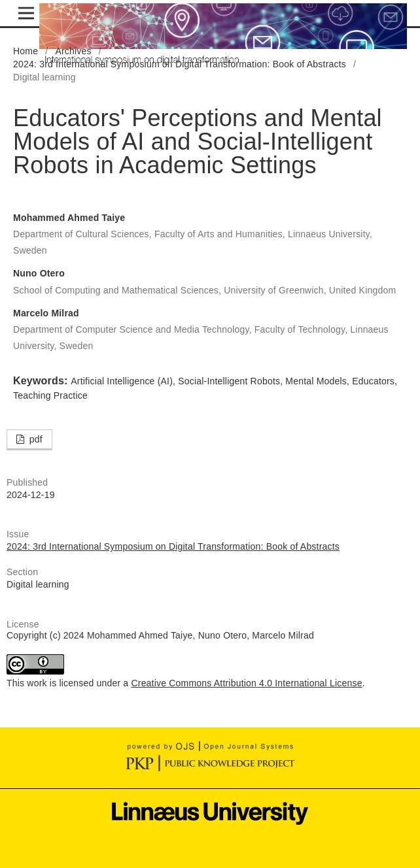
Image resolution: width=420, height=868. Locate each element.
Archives (73, 51)
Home (26, 51)
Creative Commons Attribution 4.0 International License (246, 683)
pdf (35, 439)
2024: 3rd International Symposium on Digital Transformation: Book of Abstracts (180, 64)
